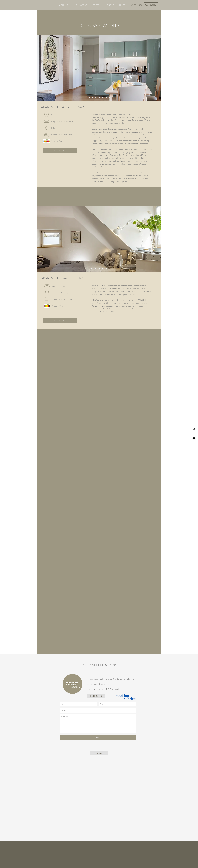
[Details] (103, 268)
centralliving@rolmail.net (98, 684)
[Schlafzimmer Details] (103, 97)
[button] (46, 141)
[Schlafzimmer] (96, 97)
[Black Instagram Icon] (194, 439)
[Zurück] (41, 68)
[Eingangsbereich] (99, 97)
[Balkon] (110, 97)
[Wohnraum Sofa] (93, 97)
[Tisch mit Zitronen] (106, 97)
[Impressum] (99, 753)
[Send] (98, 738)
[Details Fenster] (96, 268)
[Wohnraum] (89, 97)
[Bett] (99, 268)
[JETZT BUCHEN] (151, 5)
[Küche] (106, 268)
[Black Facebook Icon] (194, 430)
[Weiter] (157, 68)
